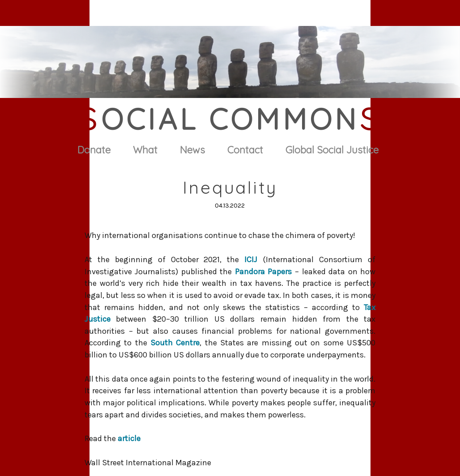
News (192, 150)
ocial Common (230, 119)
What (145, 150)
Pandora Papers (264, 272)
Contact (245, 150)
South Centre (175, 343)
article (129, 438)
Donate (94, 150)
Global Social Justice (332, 150)
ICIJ (251, 259)
